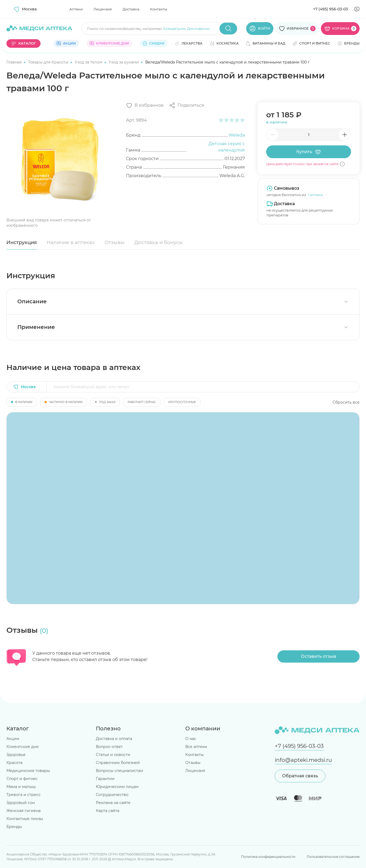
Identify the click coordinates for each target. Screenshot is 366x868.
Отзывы (115, 242)
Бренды (14, 827)
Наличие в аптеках (71, 242)
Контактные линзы (25, 819)
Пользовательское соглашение (333, 857)
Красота (14, 763)
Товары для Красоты (49, 62)
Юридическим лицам (117, 787)
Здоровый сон (21, 803)
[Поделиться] (187, 105)
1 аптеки (315, 195)
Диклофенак (199, 29)
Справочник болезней (118, 763)
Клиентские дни (23, 747)
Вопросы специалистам (119, 771)
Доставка (131, 9)
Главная (15, 62)
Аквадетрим (174, 29)
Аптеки (76, 9)
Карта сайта (108, 811)
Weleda (237, 135)
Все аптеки (196, 747)
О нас (191, 739)
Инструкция (22, 242)
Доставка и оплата (114, 739)
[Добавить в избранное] (145, 105)
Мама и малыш (21, 787)
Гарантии (105, 779)
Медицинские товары (28, 771)
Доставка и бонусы (159, 242)
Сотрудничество (112, 795)
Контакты (159, 9)
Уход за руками (124, 62)
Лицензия (103, 9)
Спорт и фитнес (22, 779)
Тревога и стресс (23, 795)
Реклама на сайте (113, 803)
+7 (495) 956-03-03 (330, 9)
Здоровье (16, 755)
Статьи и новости (113, 755)
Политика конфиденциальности (268, 857)
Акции (13, 739)
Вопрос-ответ (109, 747)
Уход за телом (89, 62)
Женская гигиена (23, 811)
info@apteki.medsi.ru (303, 760)
